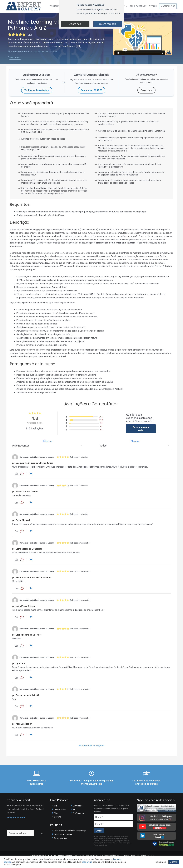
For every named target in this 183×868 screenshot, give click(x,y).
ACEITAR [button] (174, 862)
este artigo (87, 862)
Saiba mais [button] (161, 862)
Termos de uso (61, 837)
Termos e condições (100, 844)
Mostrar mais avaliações (91, 745)
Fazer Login (146, 90)
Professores (79, 812)
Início (57, 805)
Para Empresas (138, 6)
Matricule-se (168, 6)
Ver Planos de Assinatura (37, 90)
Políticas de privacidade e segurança (72, 830)
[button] (22, 473)
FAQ (75, 809)
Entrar (153, 6)
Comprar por (91, 90)
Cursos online (61, 809)
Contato (58, 816)
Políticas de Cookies (64, 834)
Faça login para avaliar (141, 429)
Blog (56, 812)
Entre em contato (16, 817)
